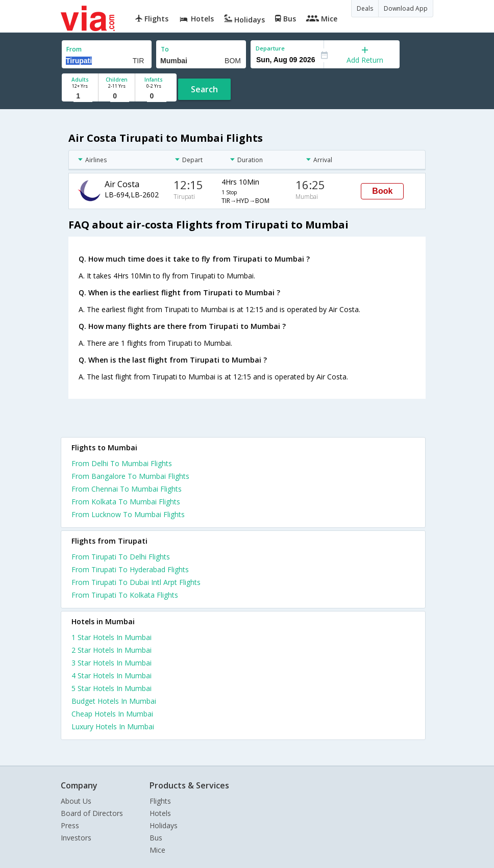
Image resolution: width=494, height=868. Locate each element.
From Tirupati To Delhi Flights (121, 557)
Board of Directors (92, 813)
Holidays (164, 825)
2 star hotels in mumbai (112, 650)
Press (70, 825)
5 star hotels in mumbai (112, 688)
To (165, 49)
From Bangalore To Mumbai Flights (130, 476)
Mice (157, 850)
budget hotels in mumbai (114, 701)
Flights (160, 801)
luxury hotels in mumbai (113, 726)
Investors (76, 838)
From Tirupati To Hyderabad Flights (130, 569)
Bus (156, 838)
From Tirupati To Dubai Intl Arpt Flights (136, 582)
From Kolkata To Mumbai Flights (126, 502)
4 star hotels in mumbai (112, 675)
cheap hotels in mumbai (112, 714)
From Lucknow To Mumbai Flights (128, 514)
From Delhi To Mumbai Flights (122, 463)
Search (204, 89)
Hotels (160, 813)
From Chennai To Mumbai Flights (127, 489)
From (74, 49)
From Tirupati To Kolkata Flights (125, 595)
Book (382, 191)
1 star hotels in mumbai (112, 637)
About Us (76, 801)
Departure (270, 48)
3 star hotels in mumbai (112, 663)
